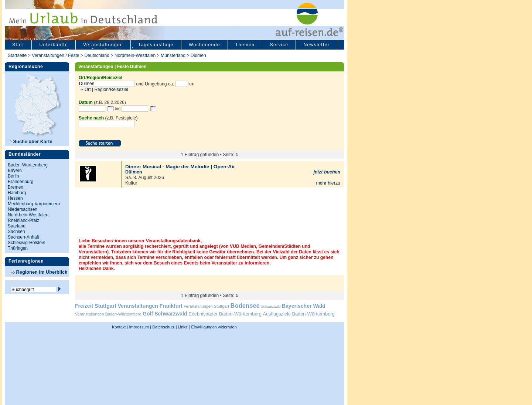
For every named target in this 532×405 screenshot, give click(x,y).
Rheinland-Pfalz (23, 220)
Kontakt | (120, 327)
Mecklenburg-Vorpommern (34, 204)
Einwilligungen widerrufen (214, 327)
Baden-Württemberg (28, 165)
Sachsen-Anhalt (23, 237)
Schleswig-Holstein (26, 243)
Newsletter (316, 45)
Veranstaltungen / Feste (56, 55)
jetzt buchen (327, 172)
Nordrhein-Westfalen (135, 55)
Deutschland (97, 55)
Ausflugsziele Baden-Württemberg (299, 314)
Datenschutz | (164, 327)
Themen (245, 45)
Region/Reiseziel (111, 90)
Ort (87, 90)
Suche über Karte (30, 141)
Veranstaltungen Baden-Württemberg (108, 314)
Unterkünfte (54, 45)
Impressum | (140, 327)
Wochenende (204, 45)
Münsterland (173, 55)
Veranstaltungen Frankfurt (150, 306)
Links (182, 327)
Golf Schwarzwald (165, 314)
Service (279, 45)
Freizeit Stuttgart (96, 306)
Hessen (15, 198)
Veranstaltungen (103, 45)
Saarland (17, 226)
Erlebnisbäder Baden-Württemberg (225, 314)
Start (18, 45)
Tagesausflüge (156, 45)
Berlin (13, 176)
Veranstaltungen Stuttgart (206, 306)
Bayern (15, 171)
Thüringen (18, 248)
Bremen (16, 187)
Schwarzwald (271, 307)
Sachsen (16, 232)
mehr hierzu (328, 183)
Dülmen (198, 55)
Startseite (17, 55)
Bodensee (245, 306)
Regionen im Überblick (39, 272)
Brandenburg (21, 182)
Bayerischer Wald (304, 306)
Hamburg (17, 193)
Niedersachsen (23, 209)
